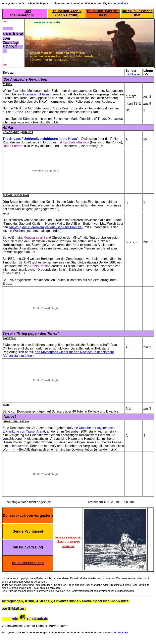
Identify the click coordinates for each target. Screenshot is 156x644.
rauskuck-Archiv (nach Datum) (67, 13)
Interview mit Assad (37, 94)
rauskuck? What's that (137, 13)
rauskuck (122, 3)
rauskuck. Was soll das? (103, 13)
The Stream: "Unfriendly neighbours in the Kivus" (41, 139)
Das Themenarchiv (21, 13)
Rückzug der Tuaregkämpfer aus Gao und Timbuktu (46, 227)
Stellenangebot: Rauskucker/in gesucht (68, 539)
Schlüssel (134, 74)
